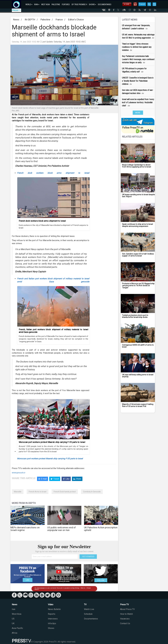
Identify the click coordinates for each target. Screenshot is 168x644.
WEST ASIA (45, 4)
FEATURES (66, 4)
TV (85, 604)
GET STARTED (88, 557)
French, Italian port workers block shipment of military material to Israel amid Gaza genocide (53, 331)
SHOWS (92, 4)
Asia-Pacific (17, 628)
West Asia (17, 614)
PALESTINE (56, 4)
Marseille (18, 492)
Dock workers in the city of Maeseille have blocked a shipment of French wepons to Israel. (53, 226)
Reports (52, 614)
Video (51, 604)
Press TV (124, 604)
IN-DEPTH (30, 20)
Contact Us (125, 623)
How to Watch (126, 614)
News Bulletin (54, 609)
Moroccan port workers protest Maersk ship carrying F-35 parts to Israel (52, 442)
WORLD (29, 4)
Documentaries (91, 619)
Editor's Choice (76, 20)
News (16, 20)
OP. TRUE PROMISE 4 (79, 4)
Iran (14, 609)
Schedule (88, 614)
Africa (15, 633)
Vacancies (125, 619)
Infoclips (52, 623)
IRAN (37, 4)
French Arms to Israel (38, 492)
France (59, 20)
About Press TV (127, 609)
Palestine (45, 20)
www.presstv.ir (19, 473)
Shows (51, 628)
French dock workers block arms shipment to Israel (53, 173)
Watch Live (89, 609)
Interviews (53, 619)
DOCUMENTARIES (105, 4)
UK (13, 623)
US (13, 619)
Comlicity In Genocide (92, 492)
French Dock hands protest (65, 492)
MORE (138, 113)
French (142, 4)
